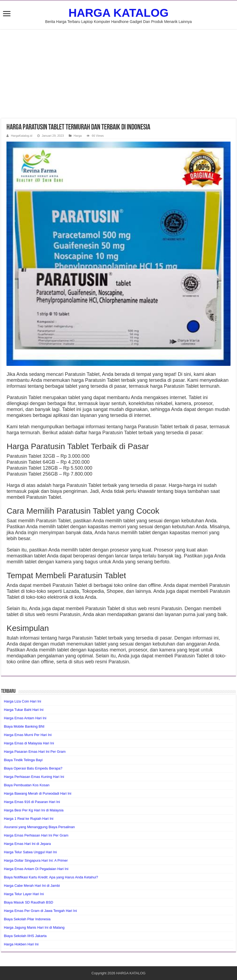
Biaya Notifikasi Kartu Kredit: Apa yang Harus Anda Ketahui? (51, 877)
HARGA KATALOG (118, 13)
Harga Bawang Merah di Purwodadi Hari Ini (37, 793)
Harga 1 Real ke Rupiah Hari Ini (29, 819)
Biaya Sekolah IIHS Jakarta (25, 936)
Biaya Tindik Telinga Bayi (23, 760)
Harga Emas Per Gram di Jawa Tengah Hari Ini (40, 911)
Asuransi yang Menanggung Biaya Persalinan (39, 827)
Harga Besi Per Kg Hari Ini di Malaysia (34, 810)
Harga (78, 136)
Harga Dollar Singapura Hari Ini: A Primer (36, 860)
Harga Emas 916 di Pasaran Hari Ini (32, 802)
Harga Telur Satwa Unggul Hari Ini (30, 852)
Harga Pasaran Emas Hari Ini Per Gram (35, 752)
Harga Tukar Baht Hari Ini (24, 710)
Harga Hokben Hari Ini (21, 944)
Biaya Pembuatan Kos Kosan (27, 785)
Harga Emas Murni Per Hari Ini (28, 735)
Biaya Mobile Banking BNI (24, 726)
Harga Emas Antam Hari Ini (25, 718)
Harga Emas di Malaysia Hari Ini (29, 743)
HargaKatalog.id (21, 136)
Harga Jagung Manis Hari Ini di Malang (34, 927)
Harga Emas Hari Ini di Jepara (27, 844)
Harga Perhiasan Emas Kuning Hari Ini (34, 777)
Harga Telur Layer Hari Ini (24, 894)
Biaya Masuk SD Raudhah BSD (28, 902)
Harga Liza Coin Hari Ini (22, 701)
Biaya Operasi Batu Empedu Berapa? (33, 768)
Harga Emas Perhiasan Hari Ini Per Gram (36, 835)
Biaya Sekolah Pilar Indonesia (27, 919)
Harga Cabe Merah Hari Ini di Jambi (32, 886)
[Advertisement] (118, 74)
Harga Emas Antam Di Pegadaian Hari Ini (36, 869)
